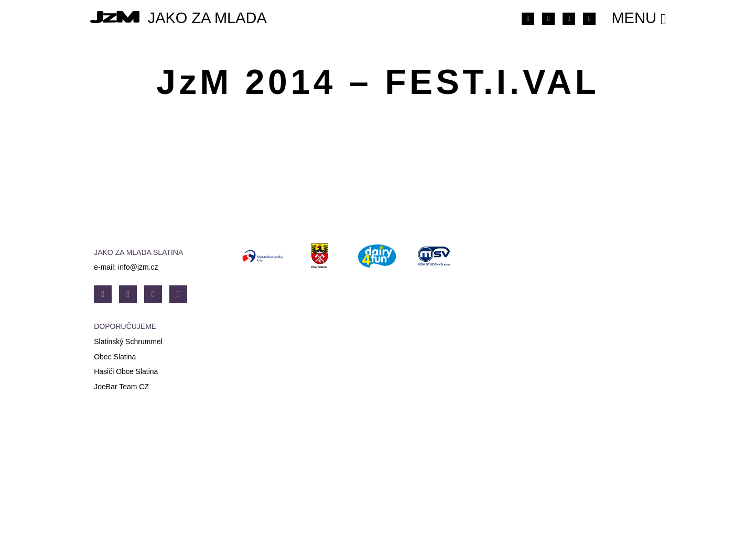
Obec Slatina (115, 357)
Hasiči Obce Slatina (126, 371)
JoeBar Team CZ (121, 387)
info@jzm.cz (138, 267)
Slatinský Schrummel (128, 342)
